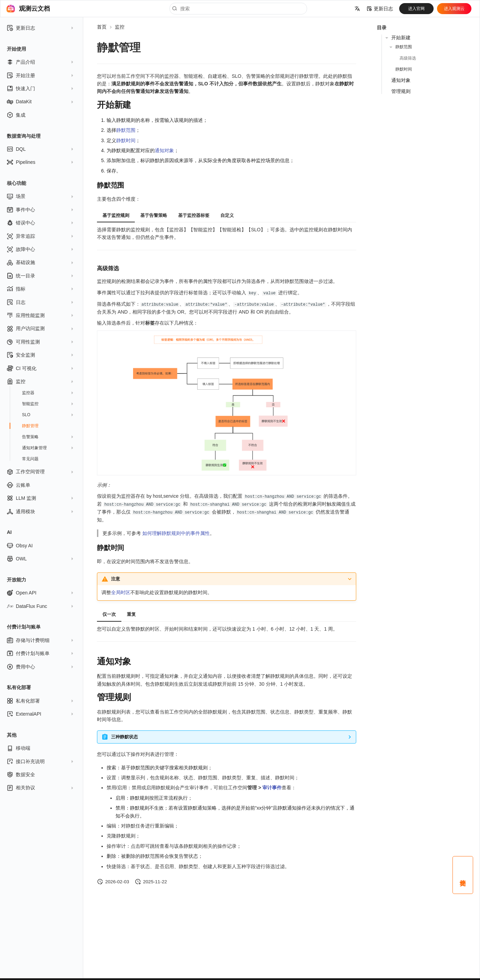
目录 (382, 28)
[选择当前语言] (357, 9)
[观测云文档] (11, 9)
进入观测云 (454, 9)
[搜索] (238, 9)
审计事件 (272, 787)
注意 (116, 577)
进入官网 (416, 9)
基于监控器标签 (194, 215)
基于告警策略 (154, 215)
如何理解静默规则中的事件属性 (176, 532)
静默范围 (126, 130)
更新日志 (380, 9)
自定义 (227, 215)
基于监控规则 (116, 215)
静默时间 (126, 140)
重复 (131, 613)
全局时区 (121, 591)
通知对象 (164, 150)
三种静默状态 (124, 736)
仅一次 (109, 613)
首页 (102, 27)
